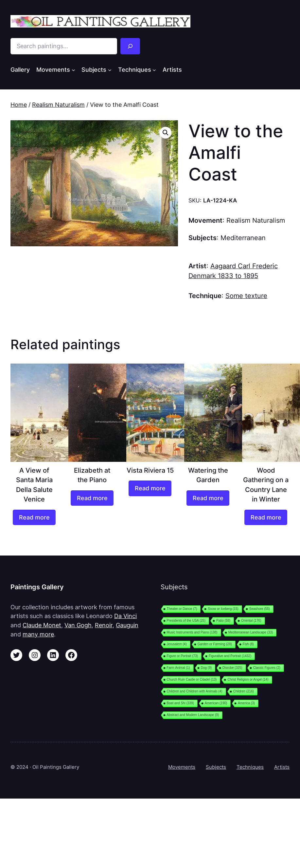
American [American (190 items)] (216, 703)
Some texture (246, 296)
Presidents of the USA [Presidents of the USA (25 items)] (186, 621)
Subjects (216, 767)
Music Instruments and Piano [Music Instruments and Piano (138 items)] (192, 632)
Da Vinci (125, 616)
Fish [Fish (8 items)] (248, 644)
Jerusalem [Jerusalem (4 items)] (177, 644)
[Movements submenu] (73, 70)
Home (19, 105)
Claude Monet (42, 625)
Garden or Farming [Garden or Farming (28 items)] (215, 644)
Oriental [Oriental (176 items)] (251, 621)
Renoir (104, 625)
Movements (182, 767)
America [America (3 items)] (246, 703)
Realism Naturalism (58, 105)
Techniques (250, 767)
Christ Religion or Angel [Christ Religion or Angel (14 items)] (248, 679)
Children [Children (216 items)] (244, 691)
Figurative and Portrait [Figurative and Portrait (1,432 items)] (230, 656)
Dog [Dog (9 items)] (206, 668)
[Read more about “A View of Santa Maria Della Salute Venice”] (34, 518)
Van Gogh (78, 625)
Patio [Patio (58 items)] (223, 621)
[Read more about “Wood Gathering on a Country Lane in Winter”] (266, 518)
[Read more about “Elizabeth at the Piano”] (92, 498)
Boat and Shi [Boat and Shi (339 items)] (180, 703)
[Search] (130, 46)
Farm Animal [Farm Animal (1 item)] (178, 668)
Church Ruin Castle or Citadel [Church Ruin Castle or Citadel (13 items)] (192, 679)
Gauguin (127, 625)
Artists (282, 767)
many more (38, 634)
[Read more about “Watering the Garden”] (208, 498)
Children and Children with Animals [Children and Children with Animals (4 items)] (195, 691)
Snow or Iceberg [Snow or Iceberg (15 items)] (223, 609)
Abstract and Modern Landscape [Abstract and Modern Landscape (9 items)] (193, 715)
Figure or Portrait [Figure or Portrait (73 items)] (183, 656)
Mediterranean (243, 238)
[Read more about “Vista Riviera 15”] (150, 488)
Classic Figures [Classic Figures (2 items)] (267, 668)
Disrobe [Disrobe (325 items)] (232, 668)
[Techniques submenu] (154, 70)
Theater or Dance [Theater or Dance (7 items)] (182, 609)
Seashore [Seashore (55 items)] (260, 609)
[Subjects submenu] (110, 70)
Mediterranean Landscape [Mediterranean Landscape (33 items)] (251, 632)
